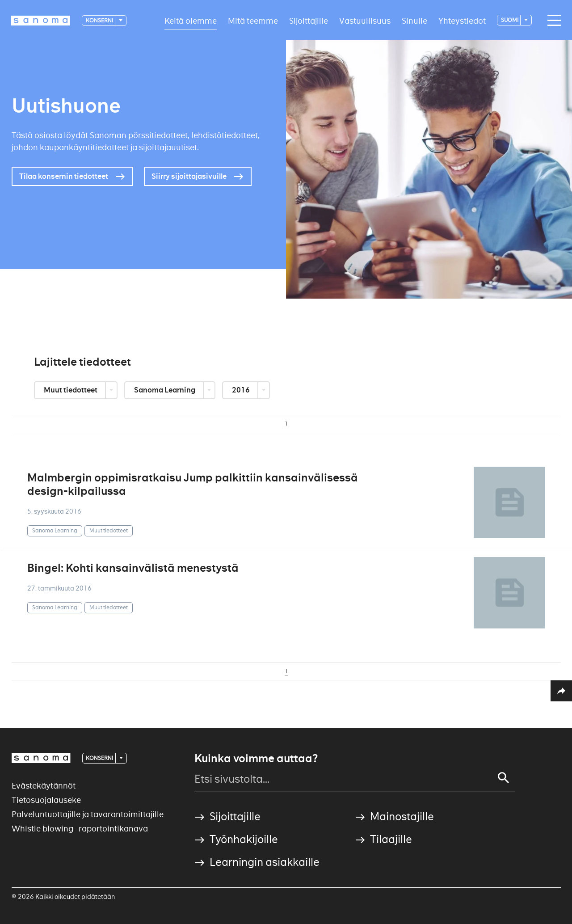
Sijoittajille (309, 20)
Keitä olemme (191, 20)
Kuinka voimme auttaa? (256, 759)
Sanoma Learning (165, 390)
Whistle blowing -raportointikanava (80, 829)
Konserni (100, 20)
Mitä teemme (253, 20)
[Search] (504, 778)
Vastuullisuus (365, 20)
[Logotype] (41, 21)
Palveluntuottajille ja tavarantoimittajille (88, 814)
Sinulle (414, 20)
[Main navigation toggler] (552, 21)
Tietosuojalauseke (46, 800)
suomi (510, 20)
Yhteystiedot (462, 20)
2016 (242, 390)
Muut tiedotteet (71, 390)
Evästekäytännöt (44, 786)
